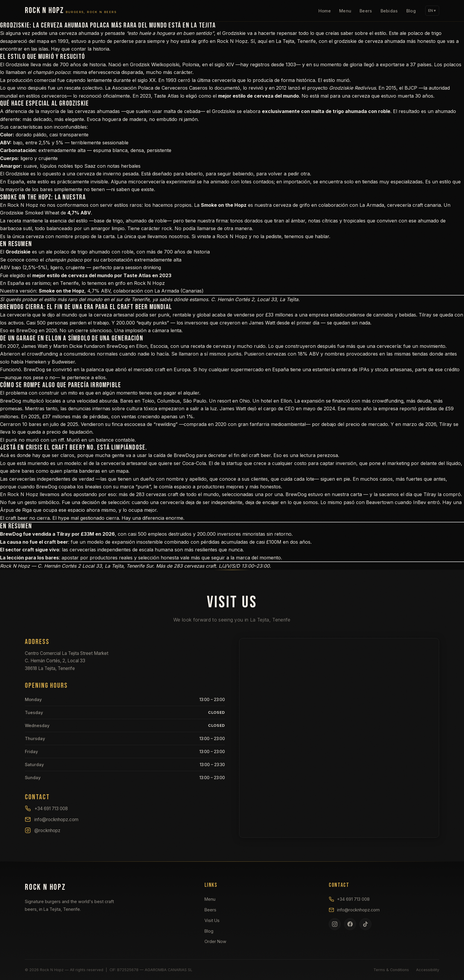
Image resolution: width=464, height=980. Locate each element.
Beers (366, 11)
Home (325, 11)
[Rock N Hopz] (71, 11)
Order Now (215, 942)
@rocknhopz (43, 830)
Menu (345, 11)
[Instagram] (335, 924)
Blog (411, 11)
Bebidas (389, 11)
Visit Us (212, 920)
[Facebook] (350, 924)
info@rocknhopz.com (52, 819)
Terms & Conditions (391, 970)
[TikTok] (365, 924)
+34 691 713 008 (46, 808)
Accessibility (428, 970)
